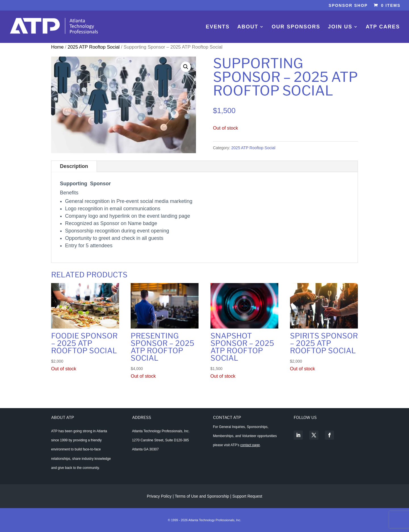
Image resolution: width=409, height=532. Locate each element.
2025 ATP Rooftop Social (94, 47)
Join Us (340, 27)
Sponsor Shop (348, 6)
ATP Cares (383, 27)
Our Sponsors (296, 27)
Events (218, 27)
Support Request (247, 496)
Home (57, 47)
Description (74, 166)
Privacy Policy (159, 496)
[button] (186, 67)
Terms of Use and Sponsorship (202, 496)
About (248, 27)
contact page (250, 445)
